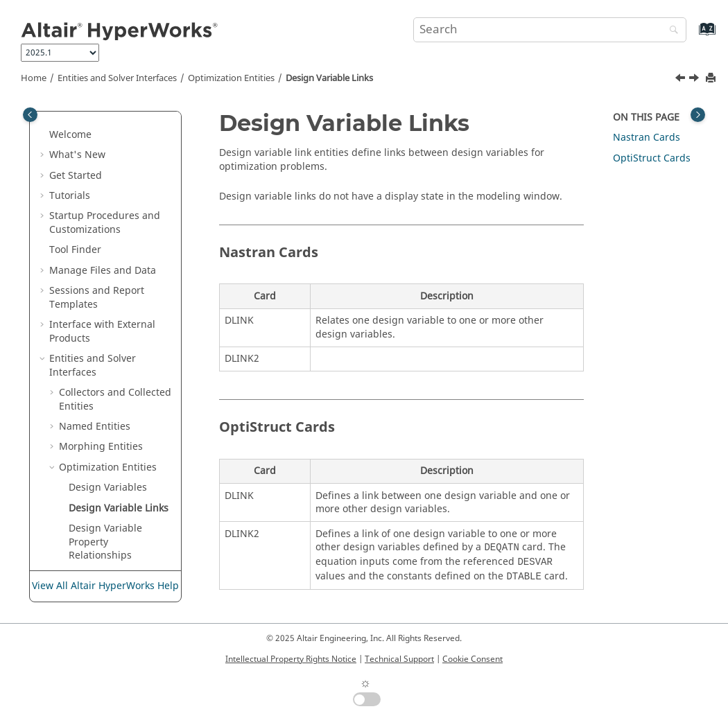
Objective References (118, 546)
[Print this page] (712, 79)
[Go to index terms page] (692, 36)
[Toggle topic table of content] (698, 115)
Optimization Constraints (99, 431)
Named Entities (95, 206)
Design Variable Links (329, 78)
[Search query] (550, 30)
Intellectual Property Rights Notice (291, 659)
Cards (647, 138)
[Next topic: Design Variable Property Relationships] (695, 80)
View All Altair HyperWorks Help (105, 586)
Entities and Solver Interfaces (117, 78)
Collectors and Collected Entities (115, 179)
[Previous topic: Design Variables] (682, 80)
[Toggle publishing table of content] (30, 115)
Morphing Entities (101, 226)
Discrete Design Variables (105, 363)
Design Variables (108, 267)
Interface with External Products (102, 111)
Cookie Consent (473, 659)
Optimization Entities (231, 78)
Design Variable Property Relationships (105, 322)
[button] (44, 139)
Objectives (93, 526)
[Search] (670, 31)
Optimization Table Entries (113, 499)
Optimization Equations (99, 465)
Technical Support (399, 659)
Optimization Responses (99, 397)
